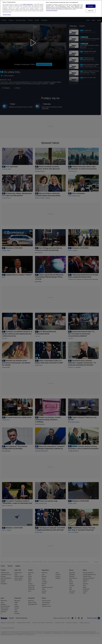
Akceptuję (91, 6)
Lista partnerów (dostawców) (52, 10)
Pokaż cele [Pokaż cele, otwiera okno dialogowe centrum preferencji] (91, 10)
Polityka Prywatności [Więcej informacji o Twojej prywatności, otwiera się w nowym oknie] (7, 14)
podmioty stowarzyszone (28, 4)
